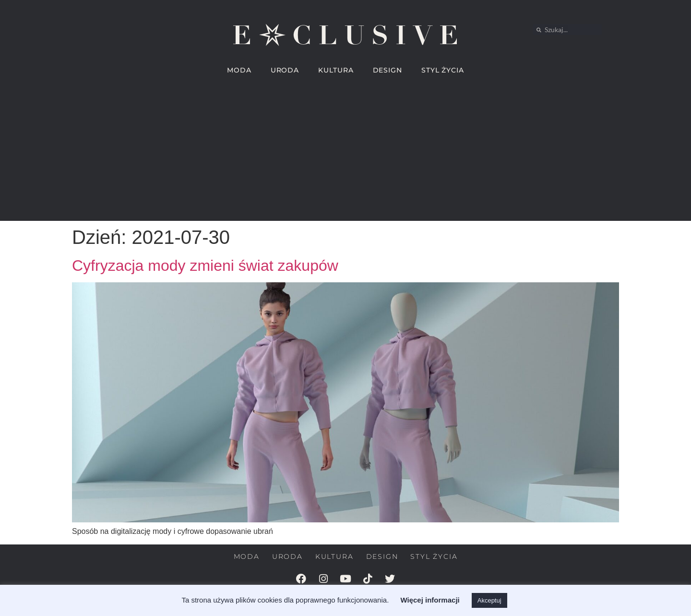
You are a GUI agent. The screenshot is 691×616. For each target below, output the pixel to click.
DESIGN (387, 70)
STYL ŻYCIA (443, 70)
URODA (285, 70)
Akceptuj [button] (489, 600)
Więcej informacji (430, 600)
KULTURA (336, 70)
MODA (239, 70)
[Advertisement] (345, 154)
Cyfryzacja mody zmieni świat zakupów (205, 266)
